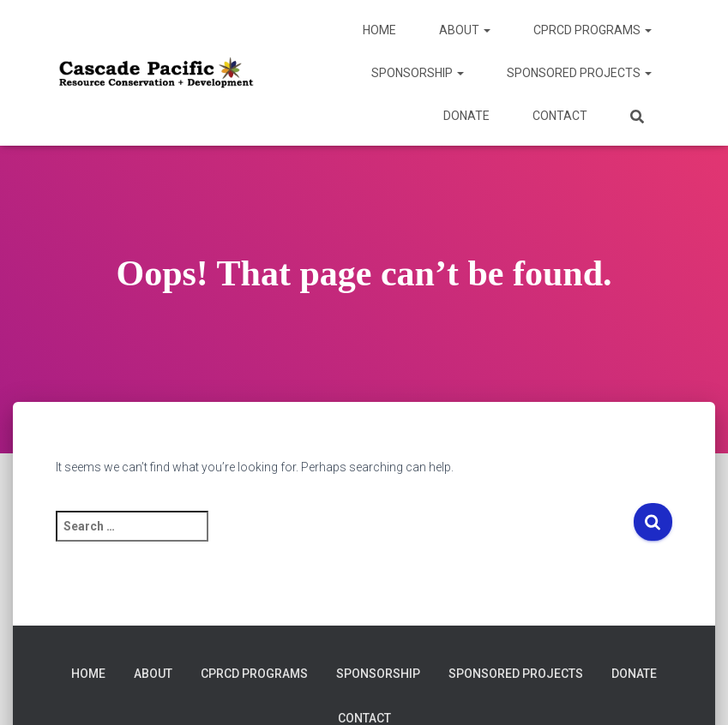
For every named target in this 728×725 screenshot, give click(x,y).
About (465, 30)
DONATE (466, 116)
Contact (560, 116)
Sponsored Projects (579, 73)
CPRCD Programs (593, 30)
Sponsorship (418, 73)
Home (379, 30)
